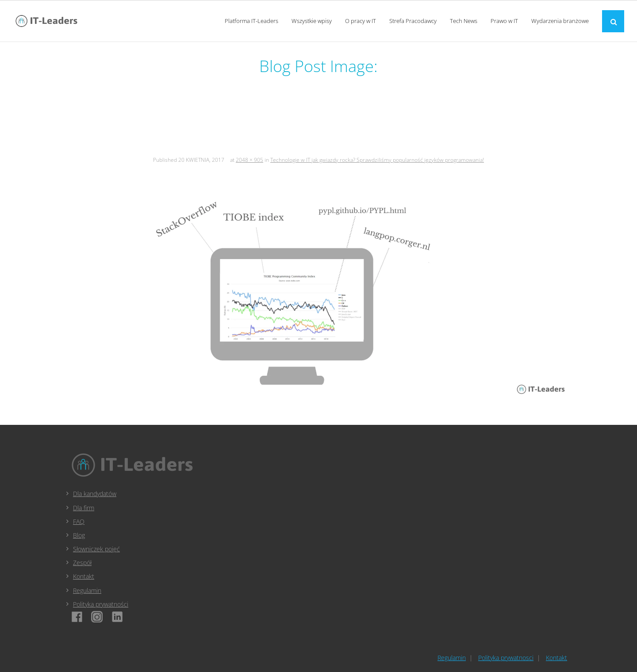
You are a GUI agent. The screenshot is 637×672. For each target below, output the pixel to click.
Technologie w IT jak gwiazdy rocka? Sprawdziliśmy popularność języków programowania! (377, 160)
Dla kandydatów (95, 494)
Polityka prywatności (101, 604)
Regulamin (87, 590)
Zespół (82, 563)
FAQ (79, 521)
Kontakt (84, 576)
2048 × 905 (249, 160)
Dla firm (84, 508)
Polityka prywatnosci (506, 658)
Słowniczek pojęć (96, 549)
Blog (79, 535)
